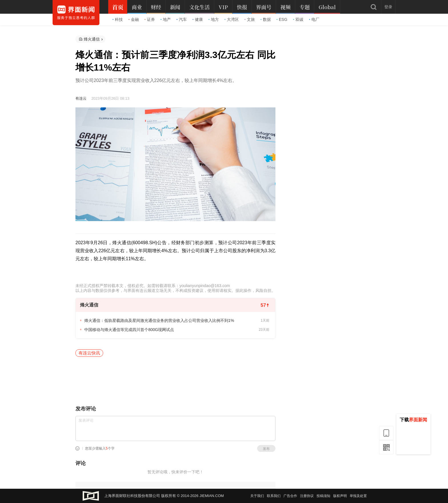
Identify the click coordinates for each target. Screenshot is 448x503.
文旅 (250, 19)
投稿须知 (323, 496)
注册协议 (307, 496)
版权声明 (340, 496)
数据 (266, 19)
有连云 (81, 98)
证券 (150, 19)
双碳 (298, 19)
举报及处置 (358, 496)
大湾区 (232, 19)
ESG (282, 19)
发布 (266, 449)
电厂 (314, 19)
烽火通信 (92, 39)
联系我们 (274, 496)
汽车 (182, 19)
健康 (198, 19)
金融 (134, 19)
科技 (118, 19)
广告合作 (290, 496)
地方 (214, 19)
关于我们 (257, 496)
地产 (166, 19)
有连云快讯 (89, 353)
